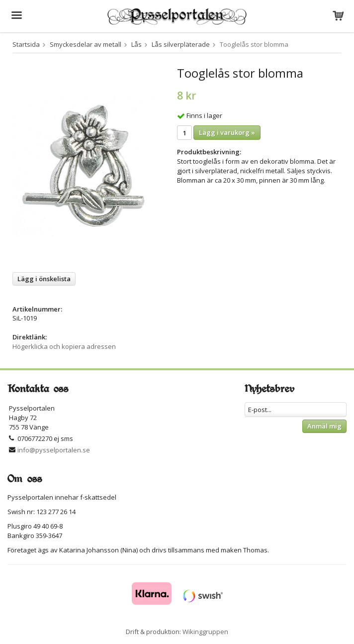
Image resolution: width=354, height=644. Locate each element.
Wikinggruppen (205, 632)
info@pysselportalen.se (54, 450)
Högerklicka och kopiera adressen (64, 346)
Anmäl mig (324, 426)
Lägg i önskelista (44, 279)
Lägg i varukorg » (227, 132)
